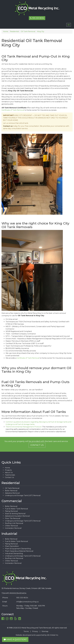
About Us (9, 473)
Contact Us (37, 445)
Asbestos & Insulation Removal (17, 516)
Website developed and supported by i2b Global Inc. (37, 635)
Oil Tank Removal (12, 488)
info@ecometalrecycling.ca (27, 602)
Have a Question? (15, 639)
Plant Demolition (12, 546)
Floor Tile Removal (13, 518)
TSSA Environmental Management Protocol (23, 427)
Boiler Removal (11, 491)
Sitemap (45, 631)
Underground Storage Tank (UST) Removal (23, 495)
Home (7, 468)
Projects (8, 470)
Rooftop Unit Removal (14, 523)
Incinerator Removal (13, 528)
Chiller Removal (11, 526)
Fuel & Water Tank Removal (16, 509)
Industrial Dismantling (14, 553)
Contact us (8, 126)
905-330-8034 (37, 18)
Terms (26, 631)
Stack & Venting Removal (15, 514)
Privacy (35, 631)
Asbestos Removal (12, 493)
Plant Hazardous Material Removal (19, 551)
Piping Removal (11, 511)
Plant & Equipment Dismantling (18, 549)
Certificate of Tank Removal (13, 110)
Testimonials (10, 475)
